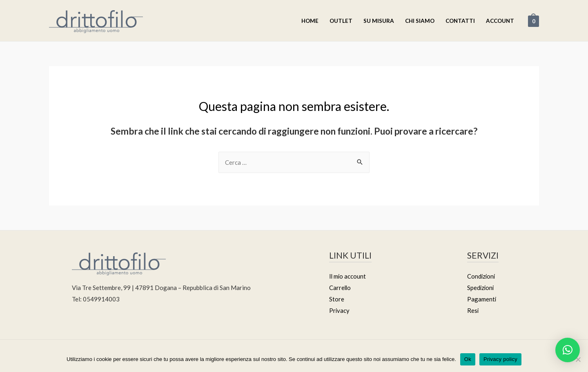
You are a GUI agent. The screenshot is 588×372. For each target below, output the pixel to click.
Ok (468, 359)
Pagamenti (482, 299)
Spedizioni (481, 288)
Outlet (341, 21)
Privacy (340, 310)
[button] (568, 350)
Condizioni (482, 276)
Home (310, 21)
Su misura (379, 21)
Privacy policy (500, 359)
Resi (473, 310)
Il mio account (348, 276)
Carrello (340, 288)
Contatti (460, 21)
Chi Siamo (420, 21)
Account (500, 21)
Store (337, 299)
